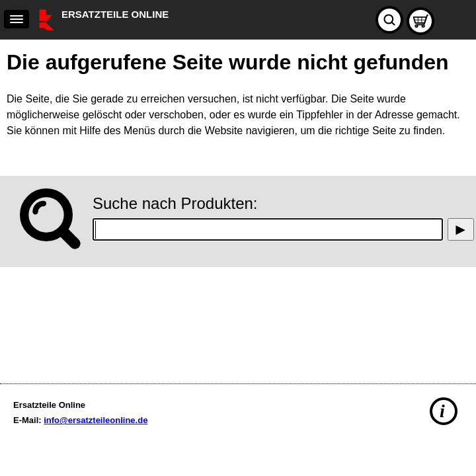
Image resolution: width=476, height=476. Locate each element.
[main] (238, 208)
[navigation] (17, 19)
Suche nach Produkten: (175, 203)
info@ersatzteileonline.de (96, 420)
